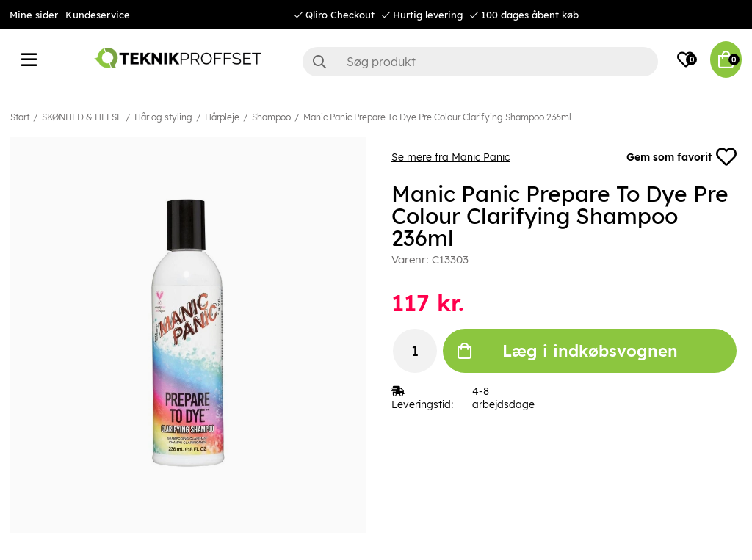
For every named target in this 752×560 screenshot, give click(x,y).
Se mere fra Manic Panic (451, 157)
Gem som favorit (681, 157)
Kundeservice (98, 15)
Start (20, 117)
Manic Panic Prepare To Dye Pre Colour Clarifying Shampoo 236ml (437, 117)
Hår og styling (163, 117)
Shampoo (271, 117)
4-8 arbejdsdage (503, 398)
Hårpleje (222, 117)
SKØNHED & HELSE (82, 117)
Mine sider (34, 15)
